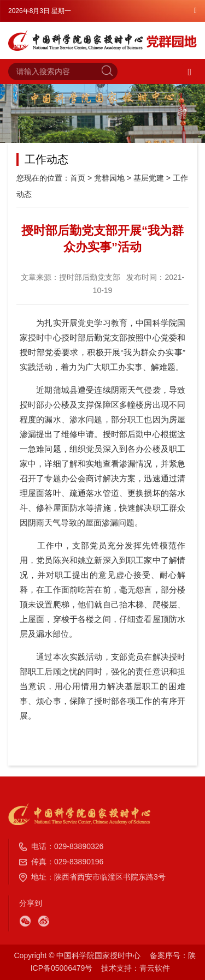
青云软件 (155, 968)
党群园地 (109, 178)
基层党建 (149, 178)
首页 (78, 178)
